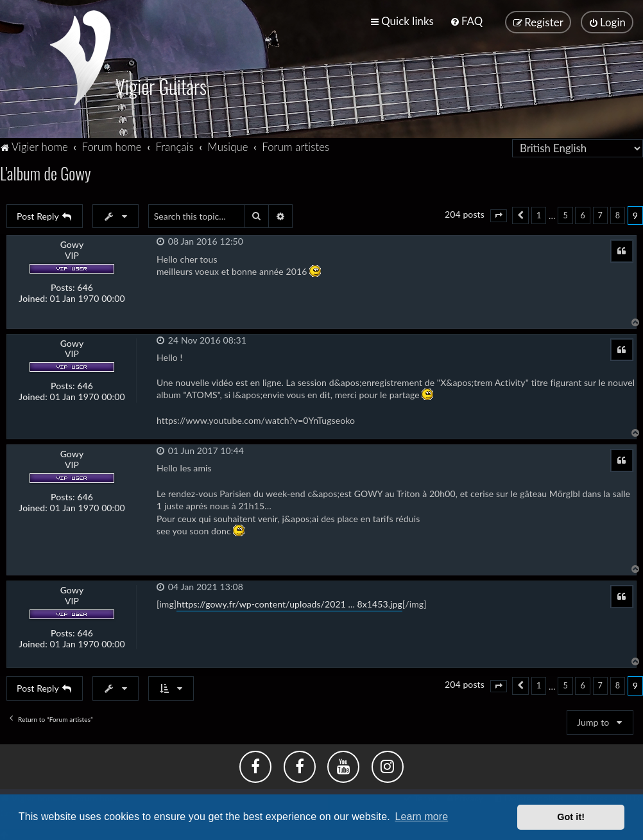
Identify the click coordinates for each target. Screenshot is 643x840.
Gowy (72, 244)
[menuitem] (466, 21)
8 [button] (618, 214)
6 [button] (582, 214)
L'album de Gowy (47, 172)
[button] (499, 215)
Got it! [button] (571, 817)
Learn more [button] (421, 817)
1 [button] (539, 214)
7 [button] (600, 214)
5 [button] (565, 214)
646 (85, 286)
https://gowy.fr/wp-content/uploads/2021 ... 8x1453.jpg (289, 603)
